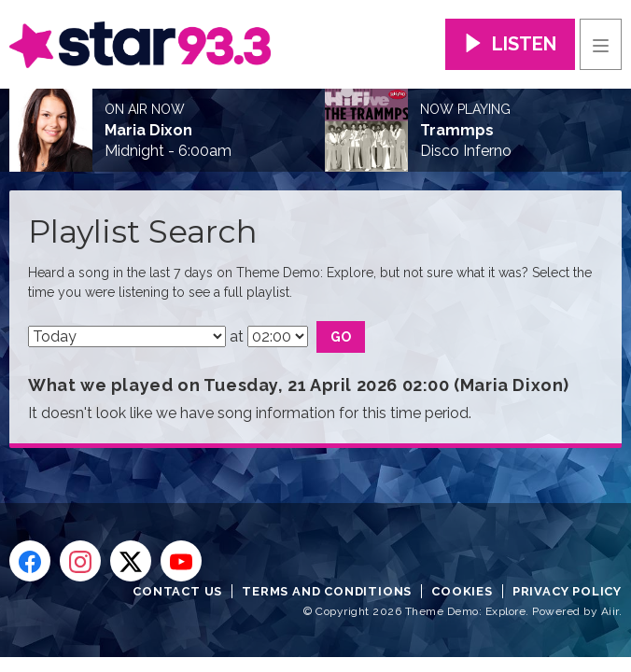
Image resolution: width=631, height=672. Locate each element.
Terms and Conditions (327, 591)
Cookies (462, 591)
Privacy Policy (567, 591)
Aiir (610, 611)
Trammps (457, 131)
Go (341, 337)
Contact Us (177, 591)
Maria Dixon (148, 131)
